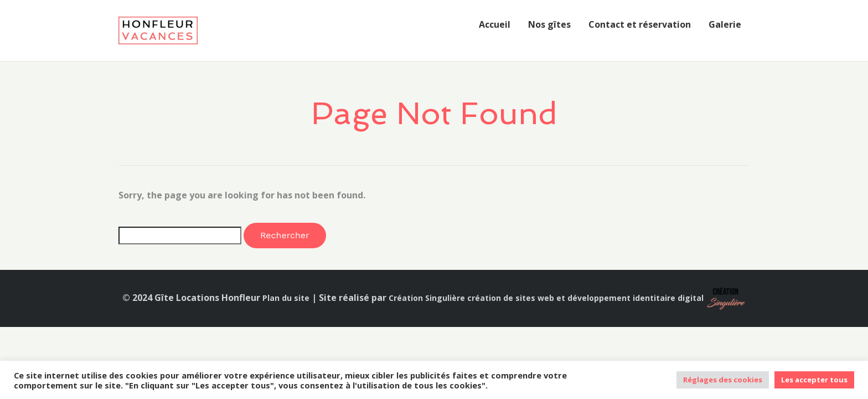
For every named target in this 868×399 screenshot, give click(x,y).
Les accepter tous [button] (814, 380)
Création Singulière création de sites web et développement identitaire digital (546, 298)
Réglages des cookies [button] (723, 380)
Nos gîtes (549, 24)
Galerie (725, 24)
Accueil (495, 24)
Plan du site (286, 298)
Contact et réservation (640, 24)
